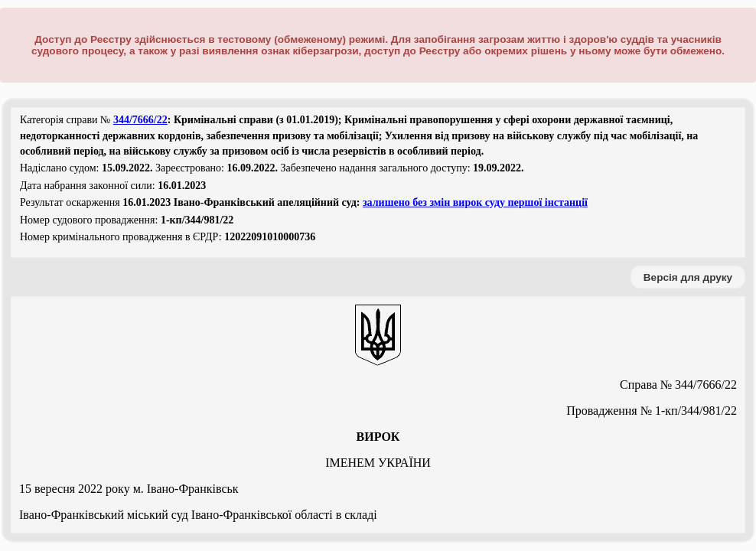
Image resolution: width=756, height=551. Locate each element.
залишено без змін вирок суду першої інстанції (475, 202)
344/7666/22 (140, 120)
